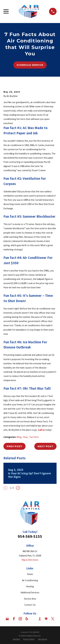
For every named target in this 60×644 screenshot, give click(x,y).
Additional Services (30, 592)
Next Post (45, 446)
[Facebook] (14, 619)
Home (30, 574)
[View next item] (18, 488)
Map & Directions (30, 560)
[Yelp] (27, 619)
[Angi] (33, 619)
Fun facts (34, 437)
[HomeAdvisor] (46, 619)
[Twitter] (53, 619)
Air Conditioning (30, 580)
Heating (30, 586)
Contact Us (30, 605)
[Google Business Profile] (7, 619)
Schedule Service (30, 65)
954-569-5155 (30, 536)
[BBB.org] (40, 619)
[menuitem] (16, 639)
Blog (19, 437)
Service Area (30, 599)
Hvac (25, 437)
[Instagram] (20, 619)
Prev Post (14, 446)
